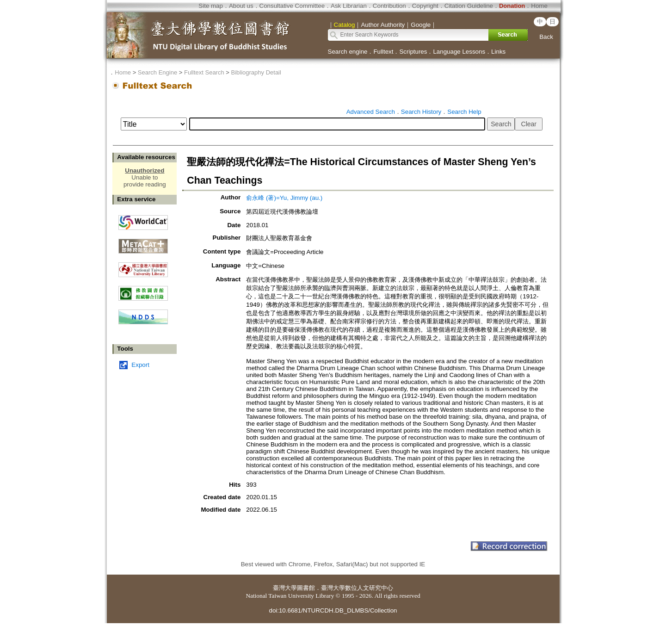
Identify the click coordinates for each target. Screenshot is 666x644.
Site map (211, 6)
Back (546, 37)
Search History (421, 112)
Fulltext (383, 52)
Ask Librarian (349, 6)
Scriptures (413, 52)
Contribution (389, 6)
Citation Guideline (469, 6)
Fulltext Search (204, 72)
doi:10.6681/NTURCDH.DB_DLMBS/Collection (333, 610)
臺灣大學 (285, 588)
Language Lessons (459, 52)
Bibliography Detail (256, 72)
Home (539, 6)
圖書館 (306, 588)
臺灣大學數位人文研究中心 (357, 588)
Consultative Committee (292, 6)
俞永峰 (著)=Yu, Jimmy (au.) (284, 198)
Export (140, 365)
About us (241, 6)
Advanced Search (371, 112)
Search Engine (157, 72)
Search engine (348, 52)
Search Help (464, 112)
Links (498, 52)
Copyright (425, 6)
